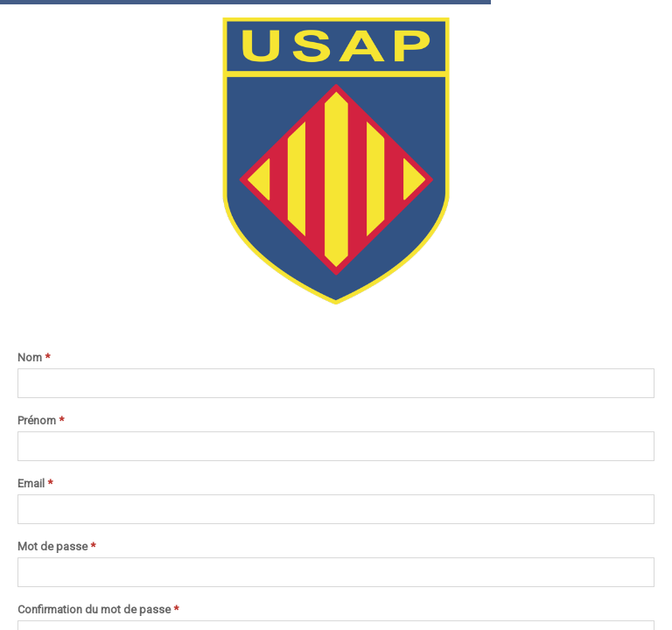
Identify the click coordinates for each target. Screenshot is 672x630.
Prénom (41, 421)
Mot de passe (56, 547)
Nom (34, 358)
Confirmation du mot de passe (98, 610)
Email (35, 484)
